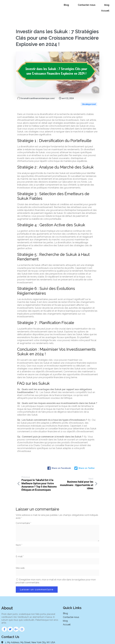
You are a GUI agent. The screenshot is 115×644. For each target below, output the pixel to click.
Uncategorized (89, 96)
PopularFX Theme (83, 640)
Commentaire (23, 516)
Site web (20, 561)
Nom (19, 538)
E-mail (20, 550)
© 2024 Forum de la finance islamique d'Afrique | (48, 640)
